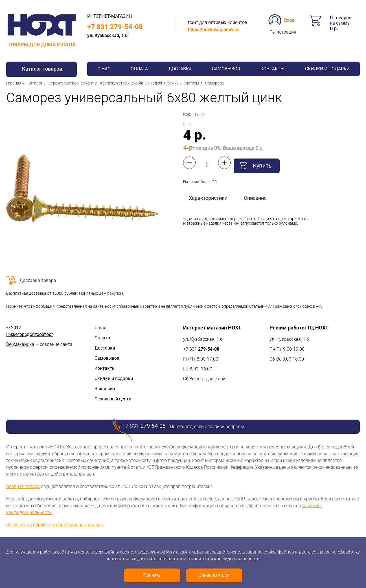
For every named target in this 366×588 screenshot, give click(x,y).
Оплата (139, 69)
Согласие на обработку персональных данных (55, 525)
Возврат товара (23, 486)
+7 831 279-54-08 (115, 27)
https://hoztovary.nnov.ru (213, 30)
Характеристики (208, 196)
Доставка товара (38, 280)
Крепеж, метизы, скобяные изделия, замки (139, 83)
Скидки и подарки (327, 69)
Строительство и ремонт (71, 83)
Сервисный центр (113, 399)
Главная (14, 83)
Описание (255, 196)
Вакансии (105, 389)
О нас (104, 69)
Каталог (35, 83)
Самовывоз (226, 69)
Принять (152, 575)
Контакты (272, 69)
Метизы (192, 83)
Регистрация (283, 32)
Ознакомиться (214, 575)
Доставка (180, 69)
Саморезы (215, 83)
